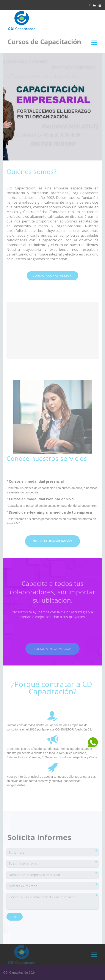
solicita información (52, 541)
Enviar (15, 917)
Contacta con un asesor (52, 276)
